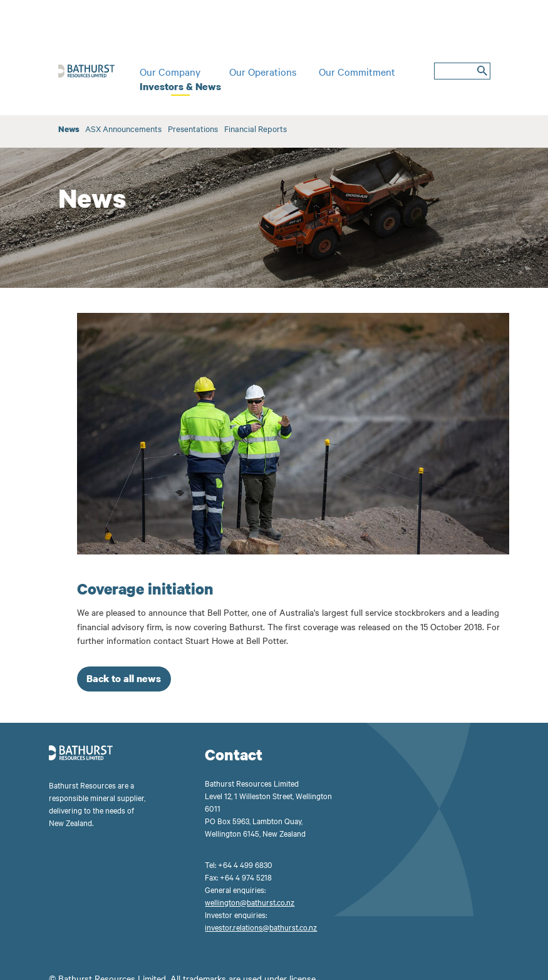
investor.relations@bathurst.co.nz (261, 927)
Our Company (170, 71)
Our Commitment (357, 71)
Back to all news (124, 678)
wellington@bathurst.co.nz (250, 902)
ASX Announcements (123, 128)
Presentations (193, 128)
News (69, 129)
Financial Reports (256, 128)
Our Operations (263, 71)
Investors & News (180, 86)
